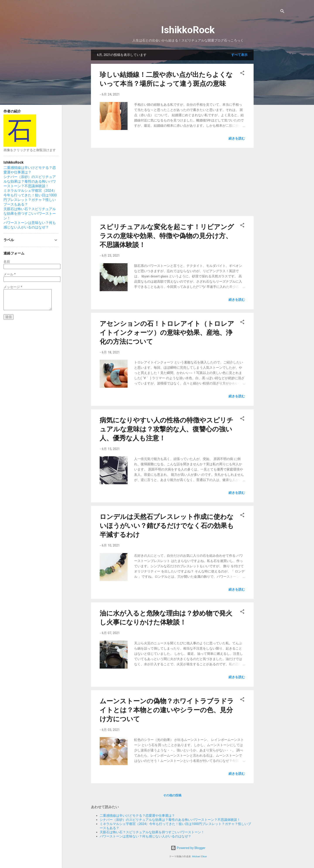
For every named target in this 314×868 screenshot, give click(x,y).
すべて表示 (239, 55)
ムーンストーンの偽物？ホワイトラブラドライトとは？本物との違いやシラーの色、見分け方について (167, 710)
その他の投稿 (172, 795)
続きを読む (237, 138)
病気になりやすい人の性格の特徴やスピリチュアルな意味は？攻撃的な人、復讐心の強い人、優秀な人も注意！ (166, 429)
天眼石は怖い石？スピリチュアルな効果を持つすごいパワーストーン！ (152, 832)
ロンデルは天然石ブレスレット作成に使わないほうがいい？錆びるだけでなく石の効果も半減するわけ (167, 526)
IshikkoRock (188, 30)
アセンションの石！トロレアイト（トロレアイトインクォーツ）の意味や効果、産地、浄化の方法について (167, 333)
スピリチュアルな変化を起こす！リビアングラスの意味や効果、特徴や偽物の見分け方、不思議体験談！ (167, 236)
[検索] (282, 12)
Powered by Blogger (188, 848)
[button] (242, 74)
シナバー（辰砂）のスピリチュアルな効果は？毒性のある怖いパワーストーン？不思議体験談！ (170, 820)
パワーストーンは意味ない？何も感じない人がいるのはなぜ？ (145, 836)
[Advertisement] (271, 115)
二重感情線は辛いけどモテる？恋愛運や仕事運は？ (137, 816)
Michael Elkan (200, 857)
